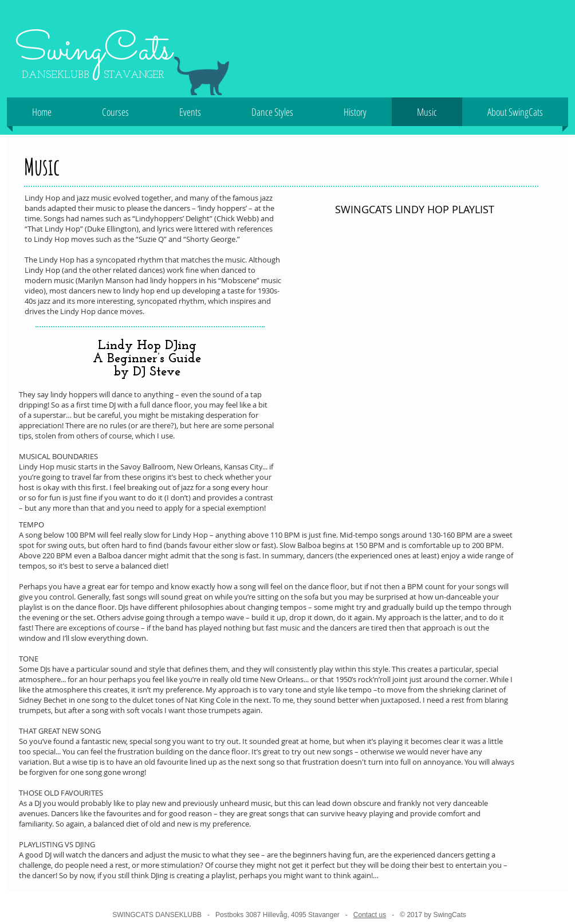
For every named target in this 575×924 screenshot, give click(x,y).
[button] (115, 112)
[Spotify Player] (415, 359)
